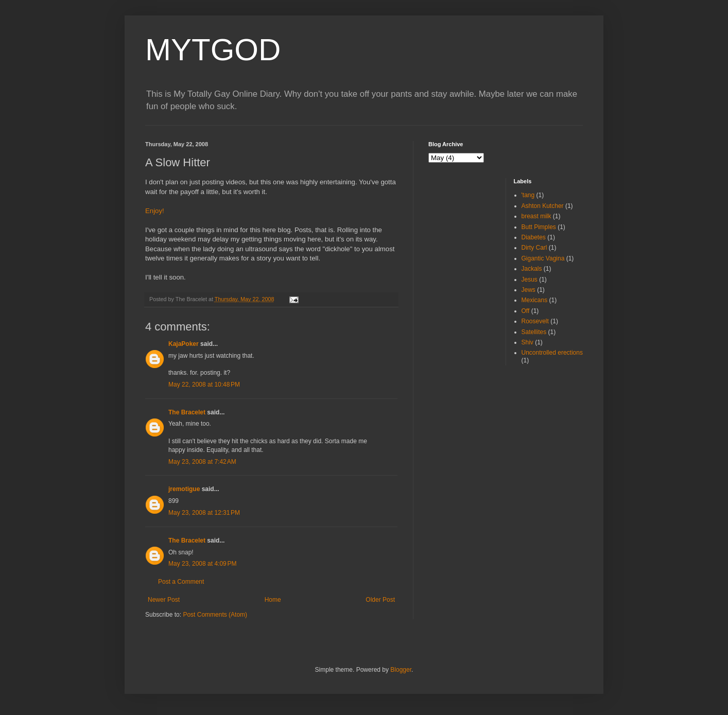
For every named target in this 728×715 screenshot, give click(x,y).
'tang (528, 195)
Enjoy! (155, 211)
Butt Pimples (539, 227)
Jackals (532, 269)
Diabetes (534, 237)
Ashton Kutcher (543, 206)
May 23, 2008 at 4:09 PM (202, 564)
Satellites (534, 332)
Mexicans (535, 300)
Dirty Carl (534, 248)
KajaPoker (184, 344)
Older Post (380, 600)
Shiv (527, 342)
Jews (528, 290)
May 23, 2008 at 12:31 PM (204, 513)
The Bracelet (187, 412)
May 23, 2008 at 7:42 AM (202, 462)
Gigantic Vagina (543, 258)
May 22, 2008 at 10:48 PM (204, 385)
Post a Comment (181, 582)
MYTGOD (213, 50)
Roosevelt (535, 321)
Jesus (530, 280)
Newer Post (164, 600)
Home (273, 600)
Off (526, 311)
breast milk (536, 216)
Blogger (401, 670)
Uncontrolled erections (552, 353)
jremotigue (184, 489)
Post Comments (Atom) (215, 615)
